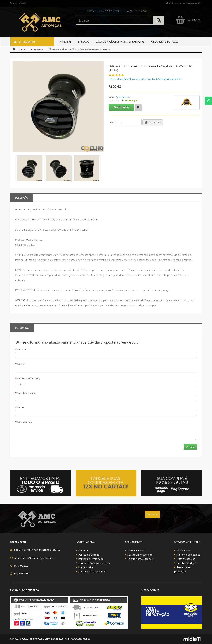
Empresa (83, 550)
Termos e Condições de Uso (94, 563)
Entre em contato (137, 550)
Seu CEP (21, 408)
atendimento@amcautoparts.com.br (35, 558)
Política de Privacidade (91, 559)
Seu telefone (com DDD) (28, 379)
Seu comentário (25, 422)
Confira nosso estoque (140, 559)
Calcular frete (153, 122)
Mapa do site (86, 567)
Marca (22, 49)
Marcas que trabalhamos (92, 571)
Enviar (190, 447)
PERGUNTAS (22, 328)
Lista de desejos (186, 559)
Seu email (22, 364)
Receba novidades (187, 563)
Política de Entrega (89, 555)
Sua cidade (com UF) (27, 393)
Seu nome (22, 350)
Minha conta (184, 550)
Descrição (22, 198)
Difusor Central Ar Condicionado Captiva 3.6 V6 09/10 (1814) (79, 49)
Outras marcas (37, 49)
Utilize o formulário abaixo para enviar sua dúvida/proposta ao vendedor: (146, 79)
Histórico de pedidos (189, 555)
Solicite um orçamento (140, 555)
